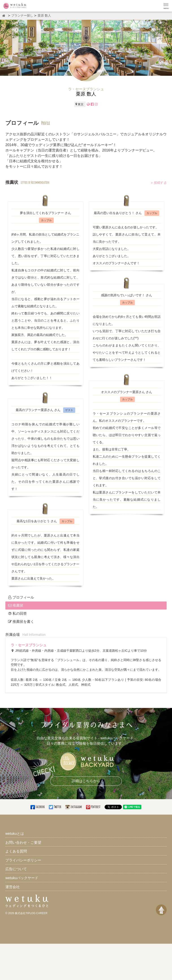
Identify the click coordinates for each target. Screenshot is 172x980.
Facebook (38, 807)
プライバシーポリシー (23, 860)
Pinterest (94, 807)
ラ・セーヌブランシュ (29, 645)
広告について (16, 869)
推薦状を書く (21, 622)
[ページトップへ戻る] (161, 910)
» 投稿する (159, 183)
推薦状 (16, 605)
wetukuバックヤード (22, 878)
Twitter (55, 807)
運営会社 (13, 887)
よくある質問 (16, 851)
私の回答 (17, 613)
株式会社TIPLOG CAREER (31, 913)
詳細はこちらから (86, 781)
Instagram (74, 807)
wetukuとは (15, 834)
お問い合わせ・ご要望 (23, 843)
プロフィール (21, 597)
